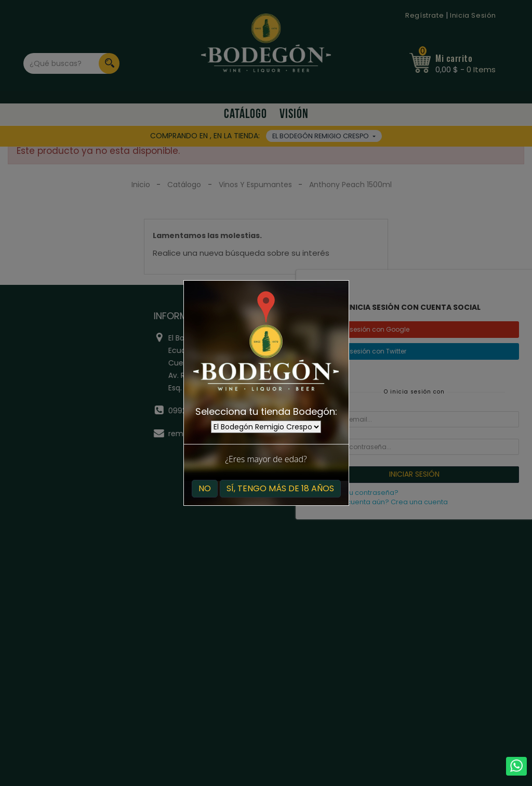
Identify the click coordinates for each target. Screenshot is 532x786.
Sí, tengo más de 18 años (280, 488)
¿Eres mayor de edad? (266, 459)
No (205, 488)
